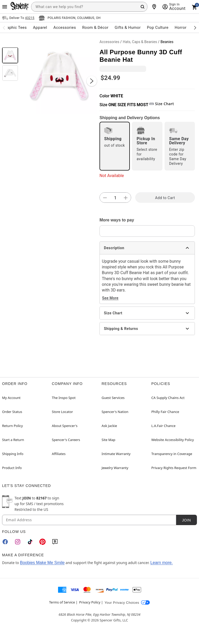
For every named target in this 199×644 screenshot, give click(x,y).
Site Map (108, 440)
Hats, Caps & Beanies (140, 42)
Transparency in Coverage (172, 454)
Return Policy (12, 426)
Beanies (167, 42)
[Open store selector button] (70, 18)
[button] (59, 76)
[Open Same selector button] (18, 18)
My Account (11, 398)
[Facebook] (5, 542)
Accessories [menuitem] (65, 28)
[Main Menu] (5, 7)
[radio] (115, 146)
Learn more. (161, 563)
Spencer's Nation (115, 412)
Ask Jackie (109, 426)
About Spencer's (65, 426)
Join (186, 520)
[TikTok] (30, 542)
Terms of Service (62, 602)
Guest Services (113, 398)
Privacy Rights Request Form (174, 468)
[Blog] (55, 542)
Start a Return (13, 440)
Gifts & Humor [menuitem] (128, 28)
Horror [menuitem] (181, 28)
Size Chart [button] (162, 104)
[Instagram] (18, 542)
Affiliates (59, 454)
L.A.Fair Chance (163, 426)
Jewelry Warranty (115, 468)
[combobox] (89, 7)
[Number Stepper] (115, 198)
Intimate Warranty (116, 454)
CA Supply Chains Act (168, 398)
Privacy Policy (90, 602)
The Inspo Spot (64, 398)
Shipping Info (13, 454)
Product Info (12, 468)
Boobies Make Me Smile (42, 563)
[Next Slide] (92, 81)
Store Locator (62, 412)
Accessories (109, 42)
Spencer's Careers (66, 440)
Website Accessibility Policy (173, 440)
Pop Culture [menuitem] (158, 28)
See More (110, 298)
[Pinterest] (42, 542)
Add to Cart (165, 198)
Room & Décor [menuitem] (95, 28)
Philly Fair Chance (165, 412)
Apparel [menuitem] (40, 28)
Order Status (12, 412)
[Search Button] (143, 7)
